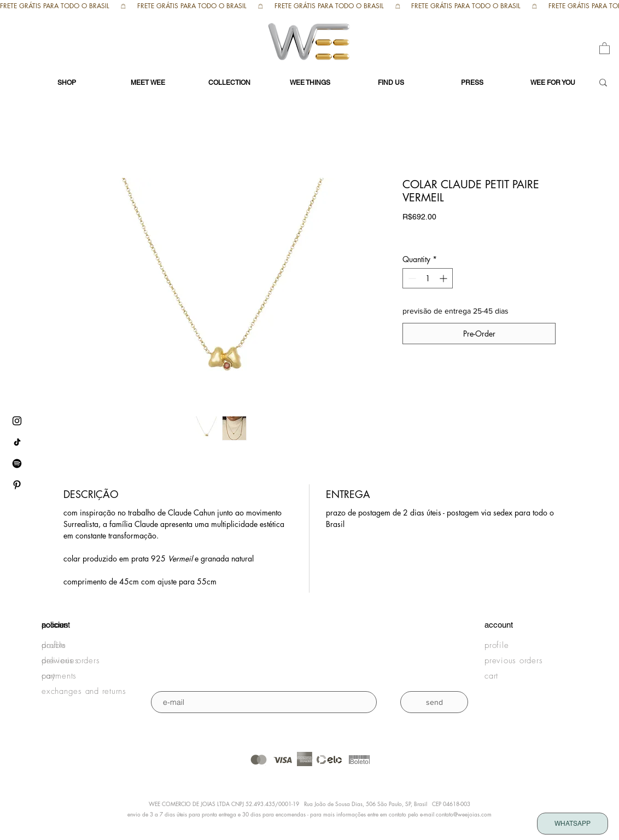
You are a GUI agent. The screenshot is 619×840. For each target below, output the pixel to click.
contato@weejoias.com (464, 814)
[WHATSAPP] (573, 824)
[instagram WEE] (17, 421)
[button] (605, 48)
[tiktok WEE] (17, 442)
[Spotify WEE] (17, 464)
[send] (434, 702)
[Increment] (444, 278)
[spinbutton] (428, 278)
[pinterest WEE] (17, 485)
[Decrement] (411, 278)
